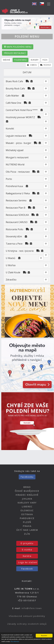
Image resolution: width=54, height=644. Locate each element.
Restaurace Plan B (16, 208)
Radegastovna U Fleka (18, 193)
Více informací (15, 642)
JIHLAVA (27, 499)
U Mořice (11, 265)
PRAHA (27, 526)
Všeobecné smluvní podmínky (27, 616)
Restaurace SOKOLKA (17, 215)
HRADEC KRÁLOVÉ (27, 495)
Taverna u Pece (14, 244)
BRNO (27, 487)
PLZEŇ (27, 522)
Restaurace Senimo (16, 200)
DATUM (27, 72)
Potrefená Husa (15, 186)
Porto (9, 179)
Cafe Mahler (12, 96)
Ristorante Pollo (14, 229)
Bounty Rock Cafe (15, 89)
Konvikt (10, 129)
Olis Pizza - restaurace (18, 172)
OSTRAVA (27, 514)
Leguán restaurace (16, 136)
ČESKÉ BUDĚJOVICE (27, 491)
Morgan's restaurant (17, 157)
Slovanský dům (14, 236)
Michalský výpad (15, 150)
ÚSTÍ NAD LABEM (27, 530)
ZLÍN (27, 534)
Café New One (13, 103)
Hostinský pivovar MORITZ (20, 117)
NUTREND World (15, 165)
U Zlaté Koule (13, 272)
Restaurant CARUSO (17, 222)
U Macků (11, 258)
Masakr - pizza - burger (19, 143)
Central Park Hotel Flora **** (22, 110)
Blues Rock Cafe (14, 81)
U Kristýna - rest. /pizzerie (20, 251)
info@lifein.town (32, 608)
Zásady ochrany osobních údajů (27, 624)
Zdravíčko (11, 280)
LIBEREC (27, 507)
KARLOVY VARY (27, 503)
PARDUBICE (27, 518)
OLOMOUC (27, 510)
